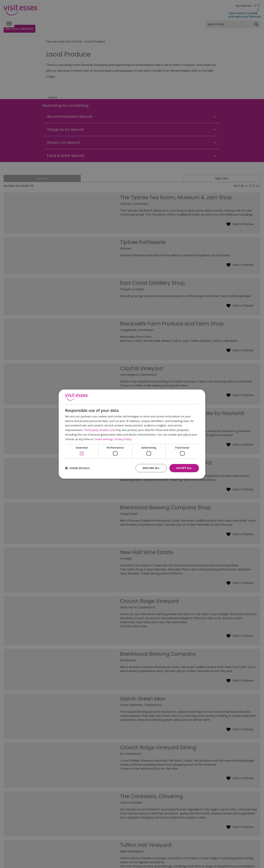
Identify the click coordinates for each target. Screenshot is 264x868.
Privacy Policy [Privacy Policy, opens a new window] (123, 439)
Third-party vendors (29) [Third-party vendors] (99, 430)
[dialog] (132, 434)
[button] (77, 468)
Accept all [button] (184, 468)
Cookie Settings (103, 439)
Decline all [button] (151, 468)
